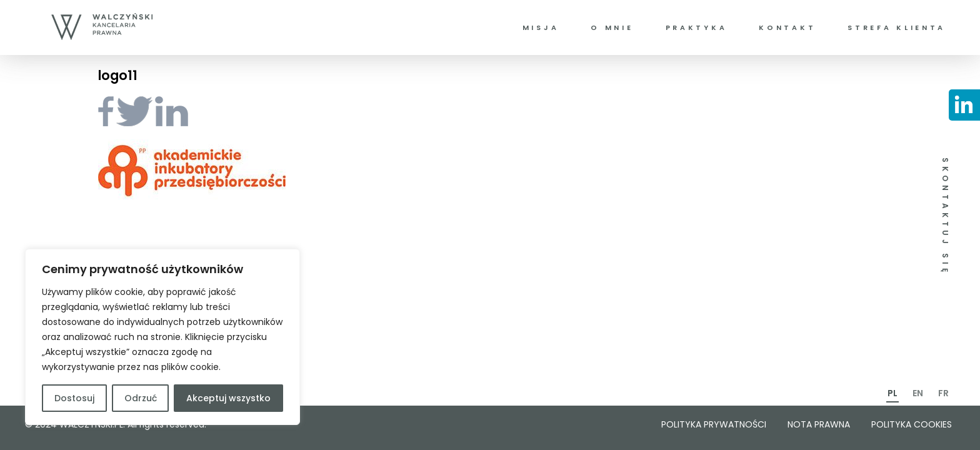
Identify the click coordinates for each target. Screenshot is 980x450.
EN (918, 393)
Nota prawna (819, 424)
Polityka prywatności (714, 424)
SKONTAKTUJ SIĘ (945, 217)
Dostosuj (74, 398)
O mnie (612, 27)
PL (892, 393)
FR (943, 393)
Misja (541, 27)
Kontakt (787, 27)
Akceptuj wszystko (228, 398)
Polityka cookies (912, 424)
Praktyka (697, 27)
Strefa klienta (897, 27)
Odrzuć (141, 398)
